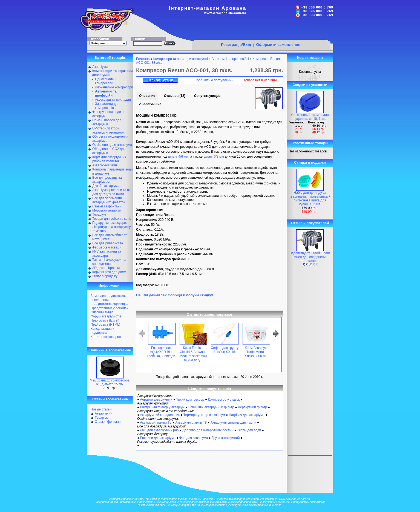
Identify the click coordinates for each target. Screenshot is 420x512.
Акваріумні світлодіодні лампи (233, 423)
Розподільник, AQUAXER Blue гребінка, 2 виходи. (162, 352)
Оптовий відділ (102, 312)
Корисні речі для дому (109, 272)
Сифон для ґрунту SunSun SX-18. (225, 350)
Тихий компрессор (190, 400)
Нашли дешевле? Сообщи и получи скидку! (175, 295)
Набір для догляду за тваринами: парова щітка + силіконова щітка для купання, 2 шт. (310, 198)
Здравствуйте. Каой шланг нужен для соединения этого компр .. (310, 257)
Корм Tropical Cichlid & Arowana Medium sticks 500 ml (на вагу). (193, 354)
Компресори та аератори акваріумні (181, 59)
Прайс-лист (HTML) (105, 325)
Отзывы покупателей (310, 223)
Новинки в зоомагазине (110, 350)
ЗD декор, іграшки (106, 268)
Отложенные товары (310, 143)
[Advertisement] (261, 29)
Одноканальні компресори (106, 81)
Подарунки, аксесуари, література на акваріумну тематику (112, 227)
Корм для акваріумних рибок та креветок (109, 159)
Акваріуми (100, 67)
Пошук (139, 39)
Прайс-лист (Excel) (105, 320)
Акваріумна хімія (105, 165)
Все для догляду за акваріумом (107, 180)
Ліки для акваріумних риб (159, 430)
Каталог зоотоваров (106, 337)
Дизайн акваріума (106, 186)
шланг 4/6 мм (178, 157)
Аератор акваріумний (156, 400)
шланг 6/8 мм (214, 157)
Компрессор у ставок (224, 400)
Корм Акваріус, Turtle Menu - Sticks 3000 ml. (256, 352)
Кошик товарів (310, 58)
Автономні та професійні (230, 59)
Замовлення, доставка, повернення (108, 298)
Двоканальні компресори (114, 87)
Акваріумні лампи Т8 (191, 423)
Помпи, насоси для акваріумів (107, 122)
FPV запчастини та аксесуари (107, 254)
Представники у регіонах (109, 308)
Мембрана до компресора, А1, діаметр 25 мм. (110, 382)
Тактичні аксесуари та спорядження (109, 262)
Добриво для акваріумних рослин (208, 430)
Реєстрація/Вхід (236, 45)
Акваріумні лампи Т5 (156, 423)
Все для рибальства (108, 243)
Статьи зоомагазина (110, 399)
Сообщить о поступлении (214, 80)
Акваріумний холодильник (160, 415)
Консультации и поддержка (103, 331)
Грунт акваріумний (226, 438)
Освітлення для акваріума (112, 145)
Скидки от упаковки (310, 85)
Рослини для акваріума (158, 438)
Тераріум (99, 215)
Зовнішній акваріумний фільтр (211, 407)
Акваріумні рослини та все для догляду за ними (112, 192)
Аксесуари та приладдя (113, 100)
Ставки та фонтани (107, 206)
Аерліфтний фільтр (252, 407)
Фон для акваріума (194, 438)
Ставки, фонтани (108, 422)
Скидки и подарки (310, 162)
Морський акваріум (107, 210)
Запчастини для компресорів (107, 106)
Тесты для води (249, 430)
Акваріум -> (103, 413)
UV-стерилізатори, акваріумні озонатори (108, 130)
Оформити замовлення (278, 45)
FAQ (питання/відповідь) (109, 304)
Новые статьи (101, 409)
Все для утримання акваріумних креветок (109, 200)
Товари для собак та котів (112, 219)
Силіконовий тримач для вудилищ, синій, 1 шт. (310, 117)
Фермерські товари (107, 247)
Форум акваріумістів (106, 316)
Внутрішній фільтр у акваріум (162, 407)
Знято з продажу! (105, 276)
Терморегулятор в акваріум (204, 415)
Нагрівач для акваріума (247, 415)
